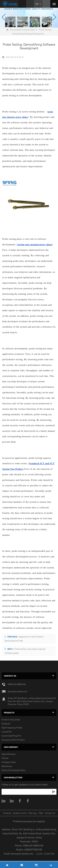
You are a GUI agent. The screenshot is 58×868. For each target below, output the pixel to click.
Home (11, 30)
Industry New (29, 30)
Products (7, 813)
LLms (39, 853)
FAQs (41, 813)
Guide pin (6, 724)
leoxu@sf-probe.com (17, 691)
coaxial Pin (7, 732)
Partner (5, 758)
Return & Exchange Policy (13, 770)
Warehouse (7, 766)
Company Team (9, 762)
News (19, 30)
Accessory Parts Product (13, 740)
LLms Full (49, 853)
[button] (27, 24)
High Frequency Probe (12, 728)
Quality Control (20, 813)
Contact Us (50, 813)
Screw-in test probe (11, 720)
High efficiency (9, 754)
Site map (33, 813)
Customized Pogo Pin (11, 736)
